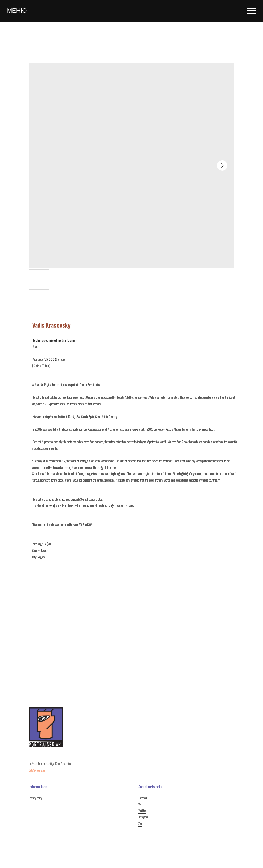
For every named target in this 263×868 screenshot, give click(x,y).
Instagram (143, 817)
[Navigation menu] (251, 11)
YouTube (142, 811)
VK (140, 805)
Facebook (143, 798)
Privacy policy (36, 798)
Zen (140, 824)
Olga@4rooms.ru (37, 770)
